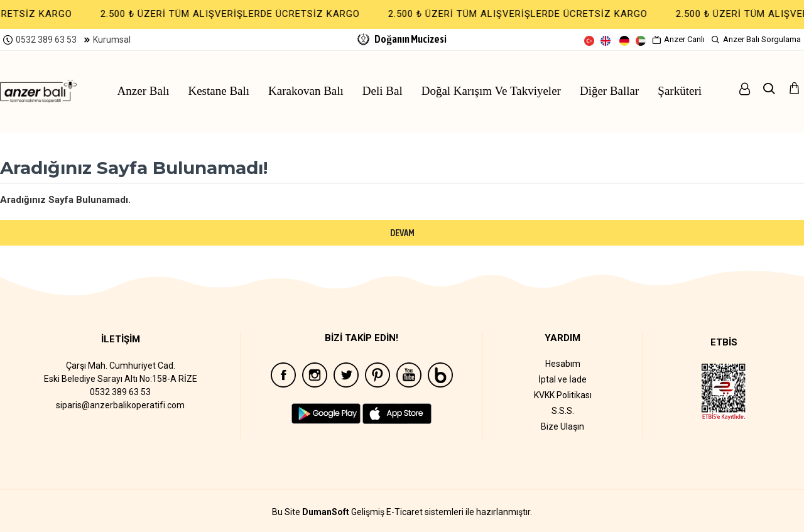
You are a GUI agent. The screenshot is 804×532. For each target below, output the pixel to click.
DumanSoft (326, 512)
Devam (402, 233)
